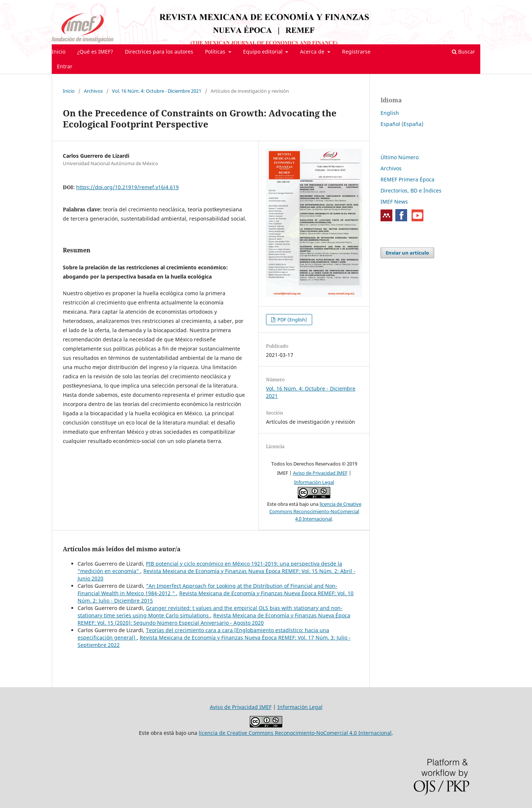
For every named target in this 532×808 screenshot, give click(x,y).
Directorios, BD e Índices (411, 190)
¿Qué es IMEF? (95, 52)
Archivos (93, 91)
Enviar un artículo (407, 253)
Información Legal (314, 482)
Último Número (400, 157)
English (390, 113)
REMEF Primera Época (407, 179)
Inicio (59, 52)
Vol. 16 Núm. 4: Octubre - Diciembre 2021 (157, 91)
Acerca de (313, 52)
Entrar (65, 66)
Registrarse (356, 52)
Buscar (463, 52)
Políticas (216, 52)
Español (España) (402, 124)
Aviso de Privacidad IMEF (320, 473)
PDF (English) (292, 320)
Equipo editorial (264, 52)
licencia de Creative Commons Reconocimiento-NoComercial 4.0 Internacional (315, 511)
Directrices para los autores (159, 52)
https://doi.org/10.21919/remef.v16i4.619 (127, 187)
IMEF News (394, 202)
